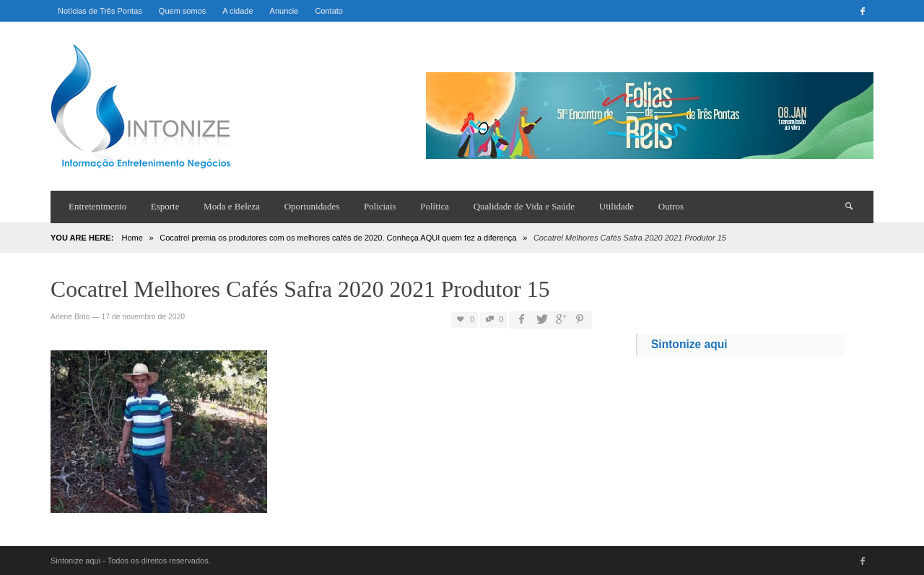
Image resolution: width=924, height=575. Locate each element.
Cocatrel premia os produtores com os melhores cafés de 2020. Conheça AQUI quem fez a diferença (338, 238)
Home (132, 238)
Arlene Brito (70, 317)
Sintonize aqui (689, 344)
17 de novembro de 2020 (143, 317)
